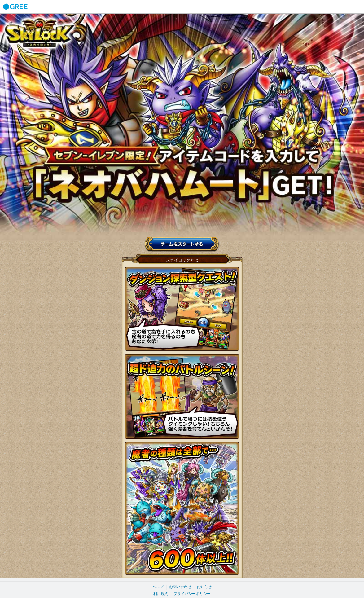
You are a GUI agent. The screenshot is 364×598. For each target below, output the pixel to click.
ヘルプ (158, 587)
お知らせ (204, 587)
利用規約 (161, 594)
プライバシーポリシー (192, 594)
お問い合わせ (180, 587)
